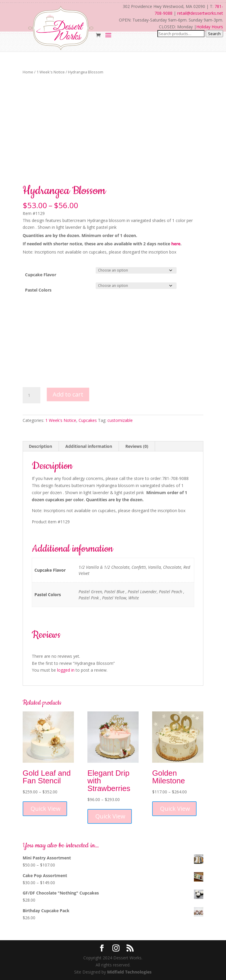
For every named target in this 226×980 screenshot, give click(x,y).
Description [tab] (40, 446)
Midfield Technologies (129, 972)
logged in (66, 670)
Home (28, 72)
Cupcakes (88, 420)
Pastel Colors (38, 290)
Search (214, 34)
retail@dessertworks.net (200, 13)
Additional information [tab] (89, 446)
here (176, 244)
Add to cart (68, 394)
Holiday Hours (210, 27)
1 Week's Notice (51, 72)
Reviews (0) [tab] (137, 446)
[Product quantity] (31, 395)
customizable (120, 420)
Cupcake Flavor (41, 275)
